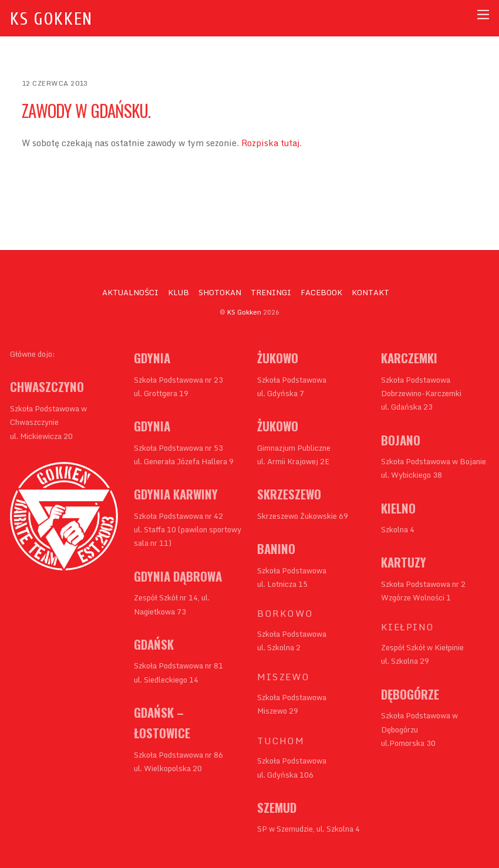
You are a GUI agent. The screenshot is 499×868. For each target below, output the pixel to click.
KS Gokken (244, 312)
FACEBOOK (321, 292)
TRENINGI (271, 292)
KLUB (178, 292)
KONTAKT (370, 292)
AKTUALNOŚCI (130, 292)
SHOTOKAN (220, 292)
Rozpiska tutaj (270, 143)
